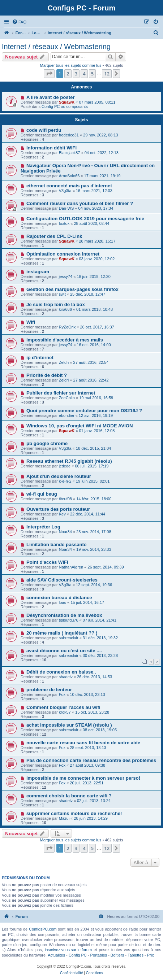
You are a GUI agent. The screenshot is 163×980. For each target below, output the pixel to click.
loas (63, 602)
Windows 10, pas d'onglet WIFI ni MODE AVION (80, 426)
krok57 (65, 712)
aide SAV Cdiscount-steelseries (62, 580)
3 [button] (76, 74)
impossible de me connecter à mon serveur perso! (83, 778)
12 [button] (107, 74)
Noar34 (65, 532)
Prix (151, 955)
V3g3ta (65, 191)
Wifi (31, 322)
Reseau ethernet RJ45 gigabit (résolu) (69, 461)
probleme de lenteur (49, 690)
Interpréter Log (43, 527)
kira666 (65, 309)
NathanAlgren (71, 567)
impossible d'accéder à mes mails (65, 340)
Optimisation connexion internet (63, 254)
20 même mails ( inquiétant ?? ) (62, 633)
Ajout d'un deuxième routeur (59, 476)
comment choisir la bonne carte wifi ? (69, 796)
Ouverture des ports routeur (58, 509)
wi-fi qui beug (42, 494)
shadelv (66, 677)
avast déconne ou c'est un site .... (64, 651)
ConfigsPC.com (43, 929)
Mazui (64, 818)
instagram (38, 272)
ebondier (67, 415)
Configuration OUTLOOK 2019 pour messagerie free (85, 219)
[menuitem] (19, 22)
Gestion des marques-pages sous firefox (72, 289)
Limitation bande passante (56, 545)
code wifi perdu (44, 130)
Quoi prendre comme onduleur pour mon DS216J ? (84, 411)
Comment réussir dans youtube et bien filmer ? (80, 203)
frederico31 (69, 135)
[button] (49, 74)
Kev (62, 514)
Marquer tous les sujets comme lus (70, 65)
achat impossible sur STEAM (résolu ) (69, 725)
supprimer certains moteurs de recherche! (74, 813)
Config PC (78, 955)
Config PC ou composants (65, 106)
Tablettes (136, 955)
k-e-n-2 (65, 481)
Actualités (56, 955)
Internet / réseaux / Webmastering (56, 47)
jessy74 (66, 276)
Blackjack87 (70, 153)
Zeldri (64, 362)
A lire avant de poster (51, 97)
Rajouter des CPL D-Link (54, 236)
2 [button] (68, 74)
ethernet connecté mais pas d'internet (69, 186)
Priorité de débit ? (47, 375)
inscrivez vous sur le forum (68, 950)
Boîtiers (117, 955)
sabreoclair (69, 638)
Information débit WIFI (52, 148)
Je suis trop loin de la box (56, 304)
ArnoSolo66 (69, 176)
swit (62, 294)
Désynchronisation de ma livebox (64, 615)
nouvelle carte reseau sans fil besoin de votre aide (83, 743)
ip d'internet (40, 358)
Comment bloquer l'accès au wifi (63, 707)
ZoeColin (67, 398)
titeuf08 (65, 499)
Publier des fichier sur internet (61, 393)
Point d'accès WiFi (47, 562)
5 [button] (92, 74)
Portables (99, 955)
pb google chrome (47, 443)
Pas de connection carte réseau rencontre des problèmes (91, 760)
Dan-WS (67, 208)
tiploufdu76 (69, 620)
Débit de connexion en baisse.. (61, 672)
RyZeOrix (67, 327)
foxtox (64, 223)
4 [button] (84, 74)
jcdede (65, 466)
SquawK (67, 102)
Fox (62, 694)
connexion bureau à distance (59, 598)
